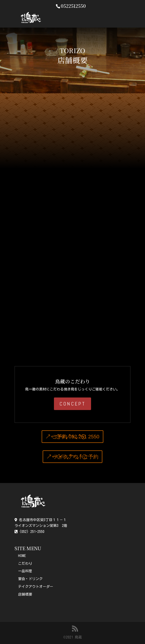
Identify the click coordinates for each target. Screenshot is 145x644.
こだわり (25, 563)
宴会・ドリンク (30, 579)
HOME (22, 556)
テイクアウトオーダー (36, 587)
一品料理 (25, 571)
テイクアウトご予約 (76, 457)
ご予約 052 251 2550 (76, 437)
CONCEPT (72, 404)
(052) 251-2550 (29, 532)
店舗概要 (25, 594)
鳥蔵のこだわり (72, 381)
